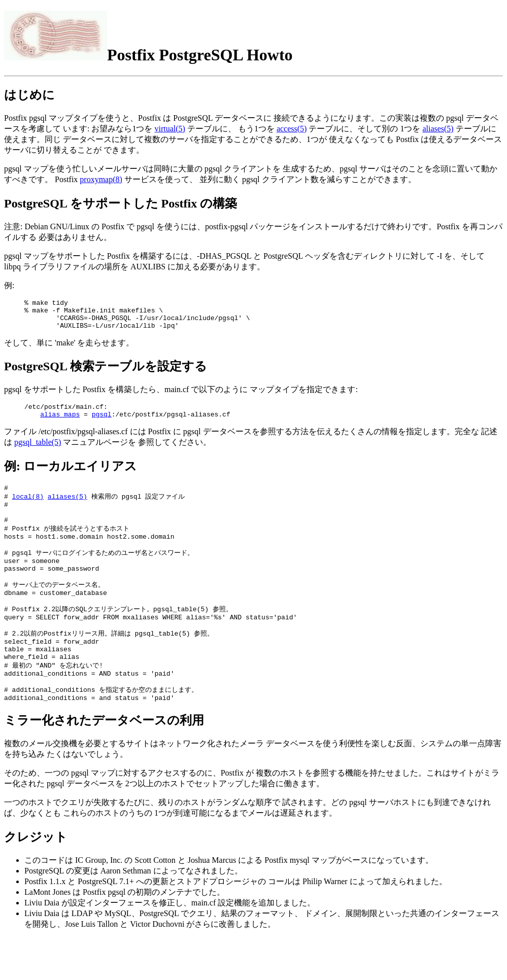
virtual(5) (170, 129)
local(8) (28, 507)
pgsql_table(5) (38, 451)
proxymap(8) (101, 179)
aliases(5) (438, 129)
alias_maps (60, 423)
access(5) (292, 129)
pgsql (102, 423)
